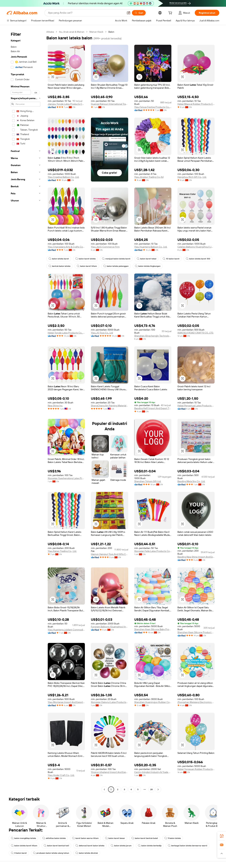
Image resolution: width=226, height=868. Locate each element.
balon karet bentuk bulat (145, 838)
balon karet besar (115, 838)
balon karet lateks (85, 259)
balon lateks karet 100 (198, 259)
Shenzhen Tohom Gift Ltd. (148, 481)
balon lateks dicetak (87, 853)
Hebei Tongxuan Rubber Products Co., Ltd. (196, 769)
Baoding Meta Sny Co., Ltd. (191, 481)
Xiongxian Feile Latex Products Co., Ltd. (153, 551)
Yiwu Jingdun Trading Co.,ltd (149, 177)
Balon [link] (111, 32)
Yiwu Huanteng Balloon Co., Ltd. (151, 247)
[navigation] (26, 411)
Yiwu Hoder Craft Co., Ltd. (61, 775)
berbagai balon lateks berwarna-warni (188, 846)
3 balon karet (19, 853)
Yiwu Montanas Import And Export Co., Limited (66, 702)
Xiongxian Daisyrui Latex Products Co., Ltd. (109, 702)
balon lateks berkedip (150, 846)
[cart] (171, 13)
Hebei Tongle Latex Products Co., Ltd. (66, 333)
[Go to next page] (158, 789)
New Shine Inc (55, 406)
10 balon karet (171, 259)
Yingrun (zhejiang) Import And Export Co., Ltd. (109, 772)
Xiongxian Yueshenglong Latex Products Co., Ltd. (66, 478)
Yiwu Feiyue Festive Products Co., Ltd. (153, 107)
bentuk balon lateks (59, 266)
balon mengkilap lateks (23, 838)
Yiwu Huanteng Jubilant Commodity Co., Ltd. (66, 630)
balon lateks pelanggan (116, 266)
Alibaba (50, 32)
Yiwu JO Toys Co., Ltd (102, 333)
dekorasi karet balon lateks (90, 846)
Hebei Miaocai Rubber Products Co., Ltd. (196, 104)
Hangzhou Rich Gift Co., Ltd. (192, 177)
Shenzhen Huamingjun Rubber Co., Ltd (153, 702)
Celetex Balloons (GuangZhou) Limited (196, 247)
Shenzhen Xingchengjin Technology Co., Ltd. (153, 336)
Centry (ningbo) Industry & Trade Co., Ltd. (153, 772)
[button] (129, 13)
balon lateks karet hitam (24, 846)
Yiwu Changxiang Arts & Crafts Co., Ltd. (66, 247)
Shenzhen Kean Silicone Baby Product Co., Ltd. (153, 629)
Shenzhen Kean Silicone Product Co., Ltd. (196, 632)
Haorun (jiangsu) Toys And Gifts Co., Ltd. (109, 554)
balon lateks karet (59, 259)
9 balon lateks (173, 838)
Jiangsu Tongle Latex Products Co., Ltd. (66, 104)
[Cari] (139, 13)
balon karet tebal (147, 259)
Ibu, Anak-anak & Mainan (72, 32)
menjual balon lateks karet (116, 259)
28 (151, 789)
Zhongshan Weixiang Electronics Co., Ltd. (196, 702)
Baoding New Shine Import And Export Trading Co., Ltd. (196, 557)
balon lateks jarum (121, 846)
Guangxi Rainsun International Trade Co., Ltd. (109, 104)
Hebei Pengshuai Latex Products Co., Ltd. (196, 406)
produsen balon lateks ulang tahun (51, 853)
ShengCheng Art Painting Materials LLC (109, 406)
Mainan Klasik (96, 32)
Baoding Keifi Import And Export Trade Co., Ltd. (153, 408)
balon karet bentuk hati (56, 846)
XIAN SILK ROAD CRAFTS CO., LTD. (196, 333)
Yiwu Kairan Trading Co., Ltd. (62, 551)
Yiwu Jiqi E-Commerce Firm (105, 247)
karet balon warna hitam (85, 838)
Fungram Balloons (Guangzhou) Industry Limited (109, 627)
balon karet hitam (87, 266)
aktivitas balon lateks (54, 838)
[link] (222, 836)
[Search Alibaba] (86, 13)
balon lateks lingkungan (148, 266)
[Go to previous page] (104, 789)
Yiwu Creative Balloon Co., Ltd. (63, 177)
